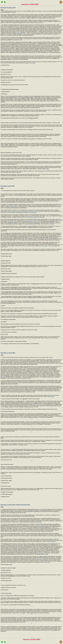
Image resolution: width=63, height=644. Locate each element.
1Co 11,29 (39, 559)
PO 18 (39, 372)
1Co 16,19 (23, 211)
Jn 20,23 (44, 11)
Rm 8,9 (7, 35)
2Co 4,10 (3, 377)
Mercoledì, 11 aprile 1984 (8, 353)
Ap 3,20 (34, 212)
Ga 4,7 (35, 222)
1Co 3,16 (18, 211)
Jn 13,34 (15, 222)
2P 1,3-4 (49, 216)
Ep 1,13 (39, 217)
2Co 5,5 (31, 211)
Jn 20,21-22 (19, 33)
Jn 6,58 (49, 221)
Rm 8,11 (10, 211)
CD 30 (24, 369)
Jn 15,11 (46, 562)
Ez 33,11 (40, 23)
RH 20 (6, 48)
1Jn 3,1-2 (26, 221)
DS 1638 (38, 525)
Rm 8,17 (32, 222)
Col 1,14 (51, 246)
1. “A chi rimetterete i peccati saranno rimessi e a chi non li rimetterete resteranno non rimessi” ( (21, 11)
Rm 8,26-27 (59, 221)
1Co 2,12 (14, 211)
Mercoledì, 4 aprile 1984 (8, 186)
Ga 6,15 (30, 216)
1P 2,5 (40, 553)
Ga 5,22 (57, 240)
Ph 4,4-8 (26, 224)
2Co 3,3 (27, 211)
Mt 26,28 (39, 522)
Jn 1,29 (27, 246)
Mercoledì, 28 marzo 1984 (8, 8)
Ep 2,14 (17, 27)
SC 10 (16, 521)
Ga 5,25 (32, 191)
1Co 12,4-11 (11, 222)
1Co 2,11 (59, 206)
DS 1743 (25, 528)
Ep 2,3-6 (16, 207)
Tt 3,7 (38, 222)
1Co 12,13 (29, 217)
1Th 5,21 (52, 224)
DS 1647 (49, 542)
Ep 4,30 (42, 217)
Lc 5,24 (24, 34)
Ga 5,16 (30, 238)
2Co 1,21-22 (34, 217)
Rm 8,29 (34, 206)
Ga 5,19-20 (48, 239)
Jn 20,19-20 (32, 63)
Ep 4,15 (51, 357)
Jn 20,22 (54, 34)
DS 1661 (53, 542)
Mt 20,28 (44, 246)
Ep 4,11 (39, 405)
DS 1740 (43, 525)
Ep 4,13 (54, 395)
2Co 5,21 (36, 26)
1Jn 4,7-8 (30, 221)
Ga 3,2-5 (35, 211)
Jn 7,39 (44, 34)
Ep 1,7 (48, 246)
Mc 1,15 (18, 547)
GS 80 (47, 169)
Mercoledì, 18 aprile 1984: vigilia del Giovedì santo (15, 505)
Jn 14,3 (31, 212)
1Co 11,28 (40, 509)
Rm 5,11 (4, 27)
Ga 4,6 (39, 211)
